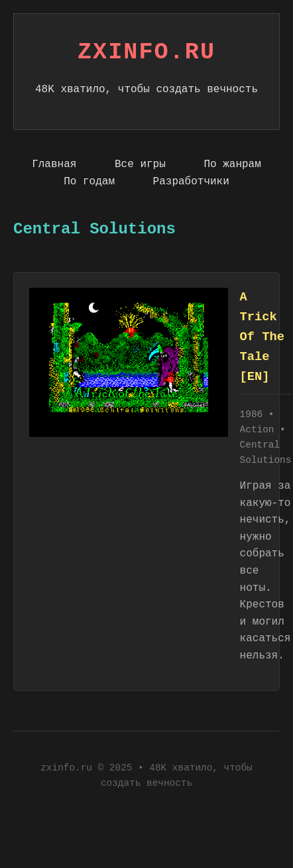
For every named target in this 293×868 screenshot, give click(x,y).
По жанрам (232, 164)
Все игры (140, 164)
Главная (54, 164)
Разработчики (191, 182)
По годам (89, 182)
